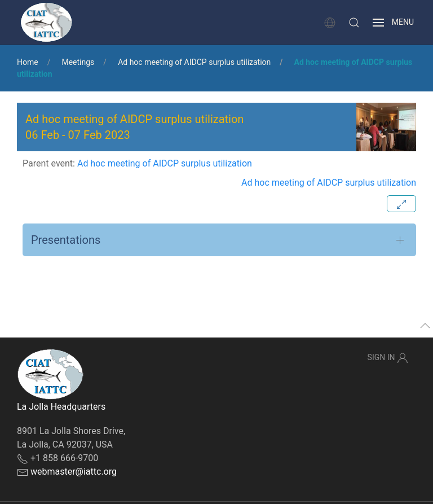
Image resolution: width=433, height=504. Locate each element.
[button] (354, 23)
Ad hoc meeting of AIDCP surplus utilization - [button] (134, 127)
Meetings (78, 62)
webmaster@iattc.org (74, 472)
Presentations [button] (66, 240)
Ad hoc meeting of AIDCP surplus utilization (194, 62)
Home (28, 62)
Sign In (388, 358)
